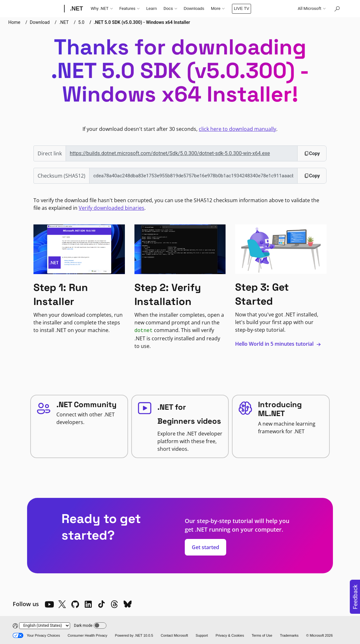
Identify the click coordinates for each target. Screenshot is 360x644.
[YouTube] (49, 604)
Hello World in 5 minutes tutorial (278, 344)
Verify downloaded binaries (112, 208)
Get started (205, 547)
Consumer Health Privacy (87, 635)
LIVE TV (249, 8)
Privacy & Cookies (230, 635)
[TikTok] (101, 604)
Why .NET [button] (102, 9)
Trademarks (289, 635)
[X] (62, 604)
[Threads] (114, 604)
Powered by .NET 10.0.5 (134, 635)
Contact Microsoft (175, 635)
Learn (151, 8)
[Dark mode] (100, 626)
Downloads (194, 8)
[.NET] (76, 9)
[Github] (75, 604)
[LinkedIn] (88, 604)
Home (14, 22)
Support (202, 635)
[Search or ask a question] (337, 9)
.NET (64, 22)
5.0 (81, 22)
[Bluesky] (127, 604)
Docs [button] (170, 9)
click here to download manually (238, 129)
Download (40, 22)
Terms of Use (262, 635)
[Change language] (45, 626)
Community (221, 8)
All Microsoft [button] (312, 9)
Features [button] (130, 9)
